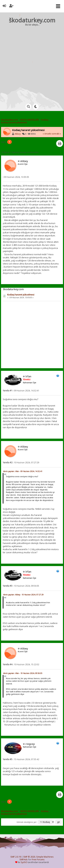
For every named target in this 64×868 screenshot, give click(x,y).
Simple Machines (45, 857)
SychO (24, 862)
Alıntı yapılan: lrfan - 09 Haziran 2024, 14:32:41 (23, 471)
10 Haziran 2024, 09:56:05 (21, 586)
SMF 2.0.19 (16, 857)
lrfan (28, 376)
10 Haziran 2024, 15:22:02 (21, 664)
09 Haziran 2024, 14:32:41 (21, 391)
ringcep (30, 744)
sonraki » (56, 134)
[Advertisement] (32, 62)
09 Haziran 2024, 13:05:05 (16, 177)
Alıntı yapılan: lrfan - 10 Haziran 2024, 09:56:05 (23, 673)
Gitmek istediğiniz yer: (27, 822)
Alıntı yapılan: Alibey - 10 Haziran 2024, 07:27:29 (23, 595)
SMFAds (24, 860)
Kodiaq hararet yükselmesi (21, 295)
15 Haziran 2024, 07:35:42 (21, 759)
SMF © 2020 (29, 857)
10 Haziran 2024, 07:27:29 (21, 463)
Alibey (18, 134)
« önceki (47, 134)
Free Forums (38, 860)
